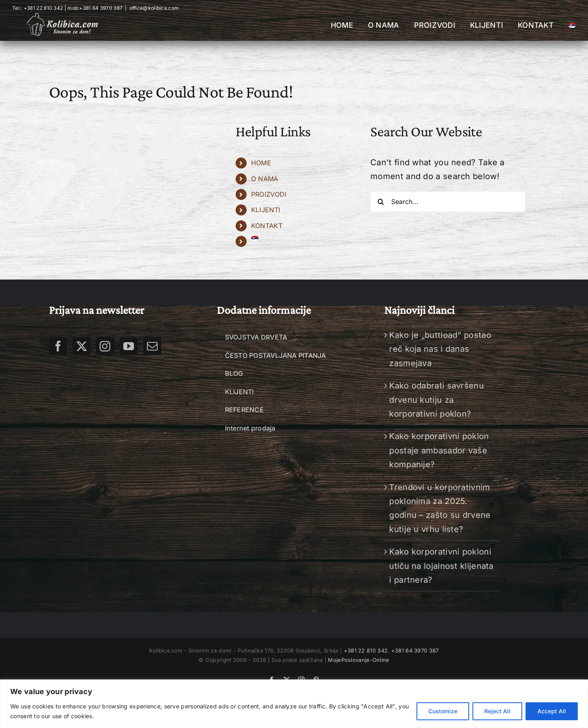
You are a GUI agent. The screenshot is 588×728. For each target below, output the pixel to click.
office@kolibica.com (154, 8)
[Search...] (448, 202)
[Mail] (152, 346)
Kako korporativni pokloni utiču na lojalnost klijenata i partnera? (441, 566)
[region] (294, 704)
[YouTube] (129, 346)
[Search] (381, 202)
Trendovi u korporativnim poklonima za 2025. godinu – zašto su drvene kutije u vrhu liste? (440, 508)
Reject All (497, 711)
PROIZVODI (269, 194)
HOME (261, 163)
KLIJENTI (266, 210)
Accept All (552, 711)
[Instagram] (105, 346)
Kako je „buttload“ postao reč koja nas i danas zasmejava (440, 349)
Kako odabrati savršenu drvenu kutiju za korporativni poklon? (437, 400)
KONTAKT (267, 226)
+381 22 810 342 (365, 650)
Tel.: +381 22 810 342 (38, 8)
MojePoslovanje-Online (359, 660)
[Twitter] (82, 346)
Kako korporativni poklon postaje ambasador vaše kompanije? (439, 450)
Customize (443, 711)
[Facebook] (58, 346)
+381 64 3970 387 (101, 8)
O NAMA (265, 179)
